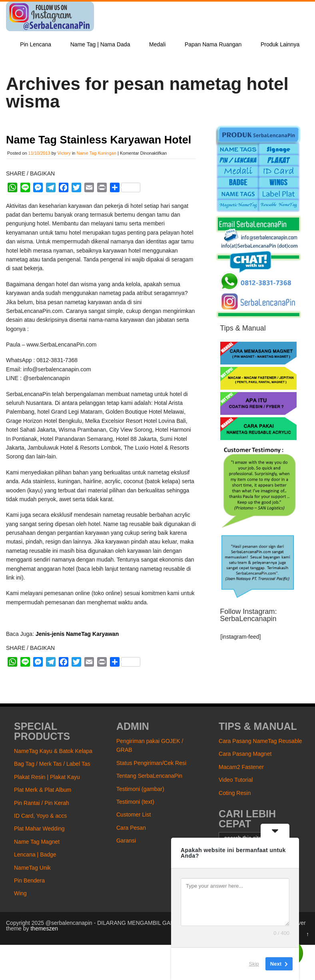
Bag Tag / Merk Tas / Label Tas (52, 764)
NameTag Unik (32, 868)
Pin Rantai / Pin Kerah (42, 803)
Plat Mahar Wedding (39, 829)
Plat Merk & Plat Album (43, 790)
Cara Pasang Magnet (245, 754)
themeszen (44, 928)
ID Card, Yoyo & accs (40, 816)
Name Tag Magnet (37, 842)
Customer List (134, 815)
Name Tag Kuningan (97, 153)
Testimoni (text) (135, 802)
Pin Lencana (36, 44)
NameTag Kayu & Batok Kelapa (53, 751)
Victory (64, 153)
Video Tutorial (236, 780)
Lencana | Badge (35, 855)
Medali (157, 44)
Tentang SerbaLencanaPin (149, 776)
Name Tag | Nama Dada (100, 44)
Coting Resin (235, 793)
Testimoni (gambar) (140, 789)
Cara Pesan (131, 828)
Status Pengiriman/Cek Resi (151, 763)
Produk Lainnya (280, 44)
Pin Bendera (29, 880)
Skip (254, 964)
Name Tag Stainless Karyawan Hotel (99, 140)
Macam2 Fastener (241, 767)
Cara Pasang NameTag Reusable (260, 741)
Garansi (126, 841)
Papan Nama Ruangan (213, 44)
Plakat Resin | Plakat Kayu (47, 777)
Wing (20, 893)
